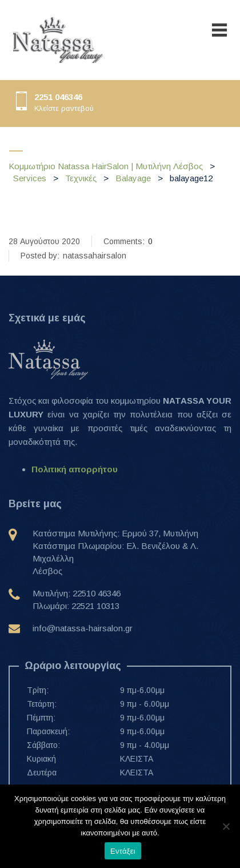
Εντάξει (123, 851)
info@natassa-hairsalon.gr (83, 628)
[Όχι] (226, 826)
